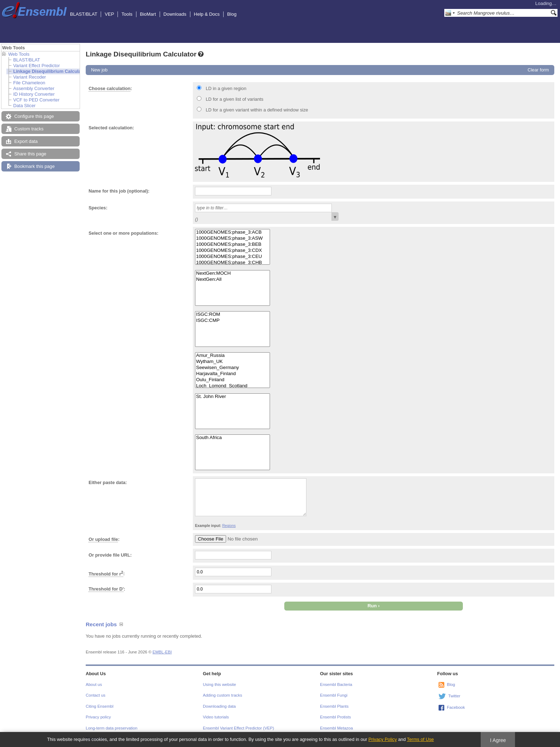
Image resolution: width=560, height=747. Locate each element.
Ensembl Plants (334, 706)
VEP (109, 14)
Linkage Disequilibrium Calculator (50, 71)
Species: (98, 208)
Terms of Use (420, 739)
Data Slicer (24, 106)
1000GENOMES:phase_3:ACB (232, 232)
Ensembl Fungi (334, 695)
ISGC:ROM (232, 315)
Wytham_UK (232, 362)
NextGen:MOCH (232, 273)
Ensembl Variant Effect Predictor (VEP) (238, 728)
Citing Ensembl (99, 706)
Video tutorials (216, 717)
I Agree (498, 740)
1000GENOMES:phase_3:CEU (232, 257)
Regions (229, 526)
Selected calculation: (111, 128)
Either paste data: (108, 482)
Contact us (96, 695)
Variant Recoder (30, 77)
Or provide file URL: (110, 555)
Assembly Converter (34, 88)
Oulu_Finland (232, 380)
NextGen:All (232, 280)
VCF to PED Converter (36, 100)
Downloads (175, 14)
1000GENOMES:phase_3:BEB (232, 245)
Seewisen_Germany (232, 368)
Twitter (454, 696)
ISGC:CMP (232, 321)
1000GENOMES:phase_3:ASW (232, 238)
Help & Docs (207, 14)
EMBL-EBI (162, 652)
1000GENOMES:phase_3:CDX (232, 251)
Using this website (219, 684)
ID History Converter (34, 94)
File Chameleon (29, 83)
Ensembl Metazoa (336, 728)
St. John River (232, 397)
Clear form (538, 70)
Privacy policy (98, 717)
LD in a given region (226, 88)
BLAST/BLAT (84, 14)
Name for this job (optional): (119, 191)
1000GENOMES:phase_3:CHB (232, 263)
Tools (127, 14)
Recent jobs (101, 624)
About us (94, 684)
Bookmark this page (34, 166)
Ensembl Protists (335, 717)
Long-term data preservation (112, 728)
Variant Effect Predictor (36, 66)
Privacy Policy (382, 739)
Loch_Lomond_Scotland (232, 386)
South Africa (232, 438)
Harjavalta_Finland (232, 374)
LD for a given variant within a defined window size (257, 110)
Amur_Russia (232, 356)
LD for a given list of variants (234, 99)
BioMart (148, 14)
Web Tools (19, 54)
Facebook (456, 707)
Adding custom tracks (222, 695)
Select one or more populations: (124, 233)
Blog (232, 14)
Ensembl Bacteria (336, 684)
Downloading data (219, 706)
